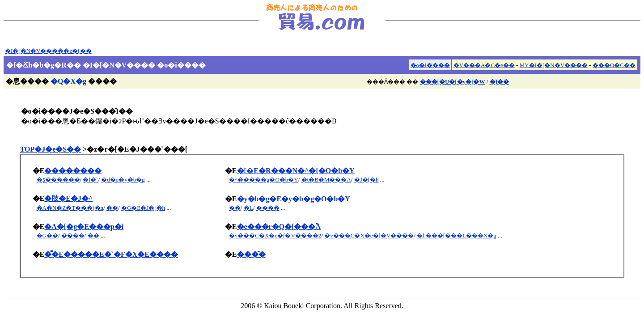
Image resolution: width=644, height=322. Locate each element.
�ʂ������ (58, 180)
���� (268, 208)
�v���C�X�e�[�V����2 (275, 235)
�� (112, 208)
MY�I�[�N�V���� (554, 65)
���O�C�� (614, 65)
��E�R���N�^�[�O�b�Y (296, 171)
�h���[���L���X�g (457, 235)
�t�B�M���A (326, 180)
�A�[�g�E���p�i (84, 227)
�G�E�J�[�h (143, 208)
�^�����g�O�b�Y (264, 180)
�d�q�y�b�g (123, 180)
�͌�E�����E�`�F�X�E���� (111, 254)
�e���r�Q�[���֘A (279, 227)
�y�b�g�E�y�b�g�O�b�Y (294, 199)
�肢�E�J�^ (68, 198)
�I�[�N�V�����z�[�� (48, 51)
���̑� (251, 254)
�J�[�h (366, 180)
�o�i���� (430, 65)
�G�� (47, 235)
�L (248, 208)
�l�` (90, 180)
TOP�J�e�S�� (51, 149)
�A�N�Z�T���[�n (70, 208)
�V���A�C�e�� (484, 65)
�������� (73, 171)
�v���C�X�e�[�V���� (369, 235)
